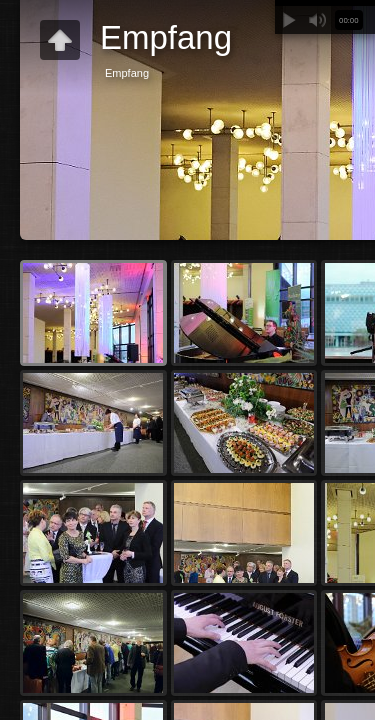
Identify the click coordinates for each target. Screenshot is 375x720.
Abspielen (289, 20)
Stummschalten (317, 20)
